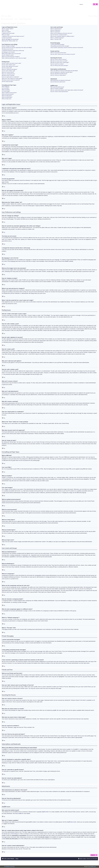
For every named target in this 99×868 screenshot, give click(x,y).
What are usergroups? (55, 32)
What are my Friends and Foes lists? (58, 53)
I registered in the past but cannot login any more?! (13, 36)
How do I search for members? (57, 64)
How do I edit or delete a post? (9, 65)
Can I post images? (6, 91)
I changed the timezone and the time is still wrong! (13, 51)
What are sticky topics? (7, 96)
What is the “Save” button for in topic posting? (12, 78)
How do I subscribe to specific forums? (59, 74)
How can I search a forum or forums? (59, 59)
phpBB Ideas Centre (72, 822)
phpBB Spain (93, 867)
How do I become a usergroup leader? (59, 35)
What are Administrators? (56, 29)
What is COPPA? (5, 30)
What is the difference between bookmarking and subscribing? (64, 71)
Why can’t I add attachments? (8, 74)
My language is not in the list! (8, 52)
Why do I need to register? (8, 29)
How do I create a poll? (7, 68)
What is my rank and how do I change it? (11, 57)
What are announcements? (8, 94)
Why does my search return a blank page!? (60, 62)
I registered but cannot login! (8, 33)
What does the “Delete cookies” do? (10, 41)
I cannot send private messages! (57, 44)
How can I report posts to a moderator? (10, 77)
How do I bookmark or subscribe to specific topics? (62, 72)
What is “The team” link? (56, 39)
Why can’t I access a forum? (8, 72)
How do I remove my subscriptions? (58, 75)
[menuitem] (10, 16)
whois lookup (14, 834)
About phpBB (18, 813)
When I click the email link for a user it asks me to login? (14, 58)
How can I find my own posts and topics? (59, 65)
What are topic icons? (7, 99)
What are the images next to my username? (11, 53)
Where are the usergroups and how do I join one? (61, 33)
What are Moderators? (55, 30)
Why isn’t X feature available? (57, 88)
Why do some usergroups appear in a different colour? (62, 36)
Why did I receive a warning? (8, 75)
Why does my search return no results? (59, 61)
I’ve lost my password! (7, 38)
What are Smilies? (6, 90)
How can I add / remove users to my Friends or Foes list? (63, 54)
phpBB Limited (45, 812)
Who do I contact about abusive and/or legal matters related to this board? (67, 90)
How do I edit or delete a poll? (8, 71)
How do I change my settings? (8, 46)
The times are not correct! (8, 49)
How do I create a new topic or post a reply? (12, 63)
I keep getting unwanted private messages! (60, 46)
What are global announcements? (9, 93)
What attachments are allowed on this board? (60, 80)
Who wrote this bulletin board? (57, 87)
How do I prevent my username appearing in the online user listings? (17, 47)
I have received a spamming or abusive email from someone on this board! (67, 47)
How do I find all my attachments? (58, 82)
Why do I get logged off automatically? (10, 39)
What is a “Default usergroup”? (57, 38)
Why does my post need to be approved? (11, 80)
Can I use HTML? (5, 88)
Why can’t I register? (6, 32)
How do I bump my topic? (7, 81)
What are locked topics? (7, 97)
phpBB (66, 261)
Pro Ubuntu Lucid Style (9, 867)
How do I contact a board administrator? (59, 92)
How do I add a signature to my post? (10, 66)
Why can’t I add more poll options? (9, 69)
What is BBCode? (6, 87)
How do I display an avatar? (8, 55)
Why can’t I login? (6, 35)
